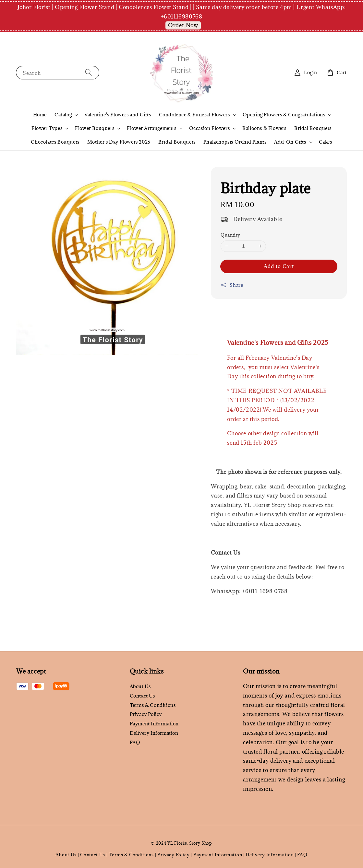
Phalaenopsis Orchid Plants (235, 142)
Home (40, 115)
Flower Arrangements (151, 128)
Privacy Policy (146, 714)
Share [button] (232, 285)
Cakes (326, 142)
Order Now (183, 25)
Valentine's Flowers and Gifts (118, 115)
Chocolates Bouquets (55, 142)
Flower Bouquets (95, 128)
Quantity (230, 235)
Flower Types (47, 128)
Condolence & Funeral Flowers (194, 115)
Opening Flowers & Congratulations (284, 115)
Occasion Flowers (210, 128)
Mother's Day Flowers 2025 (119, 142)
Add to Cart (279, 266)
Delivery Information (154, 733)
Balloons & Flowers (264, 128)
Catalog (63, 115)
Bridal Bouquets (313, 128)
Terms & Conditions (153, 705)
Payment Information (154, 724)
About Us (140, 686)
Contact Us (142, 696)
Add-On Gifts (290, 142)
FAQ (135, 742)
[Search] (89, 72)
